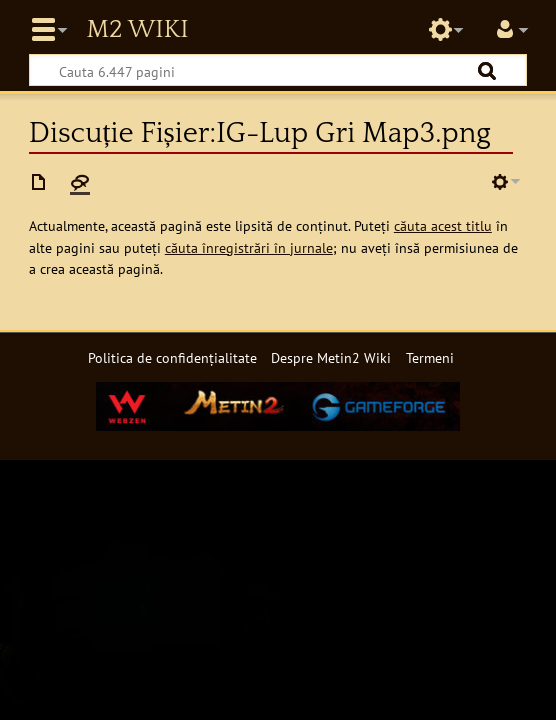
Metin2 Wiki (137, 30)
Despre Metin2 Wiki (331, 357)
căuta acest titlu (443, 225)
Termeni (430, 357)
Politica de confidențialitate (172, 357)
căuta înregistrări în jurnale (249, 247)
